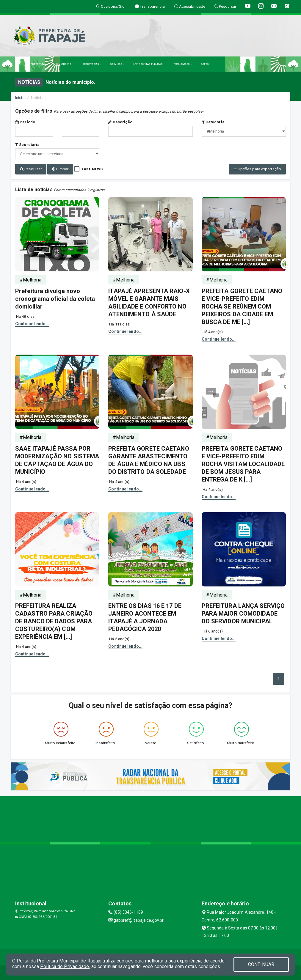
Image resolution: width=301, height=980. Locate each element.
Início (20, 98)
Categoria (213, 122)
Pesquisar (31, 169)
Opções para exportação (257, 169)
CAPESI (206, 64)
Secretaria (27, 145)
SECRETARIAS (92, 64)
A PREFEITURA (38, 64)
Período (25, 122)
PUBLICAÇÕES (183, 64)
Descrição (120, 122)
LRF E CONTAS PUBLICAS (149, 64)
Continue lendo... (32, 323)
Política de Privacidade (65, 966)
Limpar (60, 169)
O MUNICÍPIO (65, 64)
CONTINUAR (261, 964)
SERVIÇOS (117, 64)
